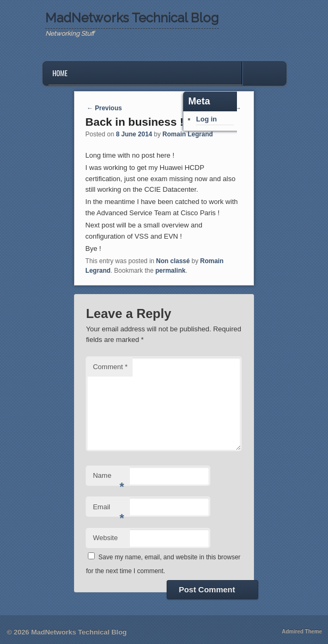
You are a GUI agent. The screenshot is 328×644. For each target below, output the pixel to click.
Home (60, 73)
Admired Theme (302, 631)
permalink (171, 271)
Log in (206, 119)
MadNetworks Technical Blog (132, 18)
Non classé (173, 261)
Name (108, 479)
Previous (104, 108)
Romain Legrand (188, 134)
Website (105, 538)
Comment (110, 367)
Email (108, 510)
